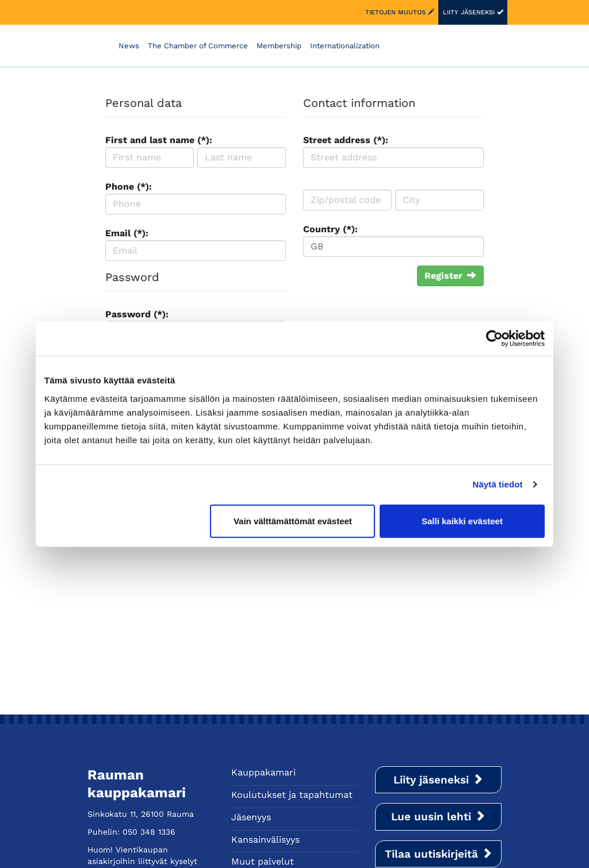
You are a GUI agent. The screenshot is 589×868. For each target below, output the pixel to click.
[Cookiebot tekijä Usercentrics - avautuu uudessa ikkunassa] (494, 339)
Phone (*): (129, 187)
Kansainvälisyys (265, 840)
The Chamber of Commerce (198, 46)
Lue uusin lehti (438, 817)
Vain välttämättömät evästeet (293, 521)
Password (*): (137, 314)
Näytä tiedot (498, 484)
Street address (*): (346, 140)
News (129, 46)
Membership (279, 46)
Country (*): (330, 229)
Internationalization (345, 46)
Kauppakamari (263, 772)
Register (450, 276)
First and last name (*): (159, 140)
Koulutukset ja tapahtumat (292, 795)
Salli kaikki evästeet (462, 521)
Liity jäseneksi (473, 12)
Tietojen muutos (400, 12)
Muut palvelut (263, 861)
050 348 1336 (149, 832)
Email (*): (127, 233)
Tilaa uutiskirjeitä (439, 854)
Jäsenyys (251, 817)
